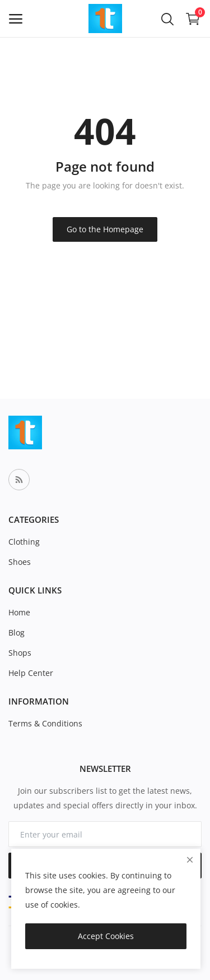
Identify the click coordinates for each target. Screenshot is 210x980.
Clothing (24, 542)
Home (19, 612)
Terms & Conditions (45, 723)
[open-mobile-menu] (16, 19)
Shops (20, 653)
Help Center (31, 673)
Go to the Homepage (105, 229)
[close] (190, 860)
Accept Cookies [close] (106, 936)
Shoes (20, 562)
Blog (17, 632)
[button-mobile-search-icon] (167, 19)
